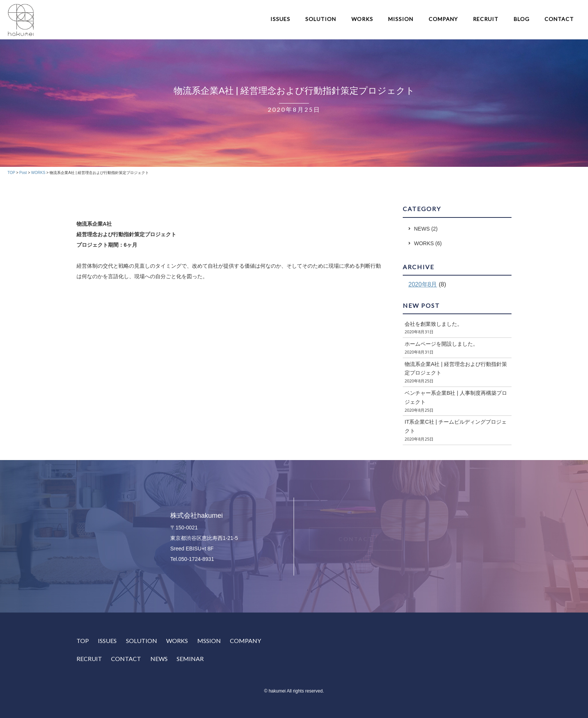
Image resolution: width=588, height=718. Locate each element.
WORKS (362, 19)
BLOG (522, 19)
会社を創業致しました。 (433, 324)
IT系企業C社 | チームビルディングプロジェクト (456, 426)
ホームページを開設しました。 (441, 344)
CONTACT (559, 19)
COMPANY (443, 19)
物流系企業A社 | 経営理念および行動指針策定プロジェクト (456, 369)
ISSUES (280, 19)
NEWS (422, 229)
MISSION (401, 19)
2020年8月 (423, 284)
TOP (83, 641)
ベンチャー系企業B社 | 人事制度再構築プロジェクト (456, 397)
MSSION (209, 641)
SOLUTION (321, 19)
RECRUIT (486, 19)
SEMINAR (190, 659)
